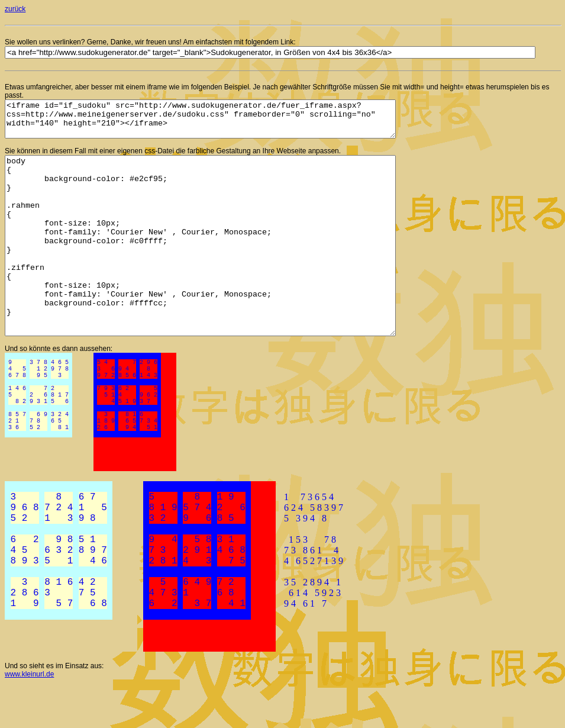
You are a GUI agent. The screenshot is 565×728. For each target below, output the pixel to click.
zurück (15, 9)
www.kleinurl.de (29, 717)
